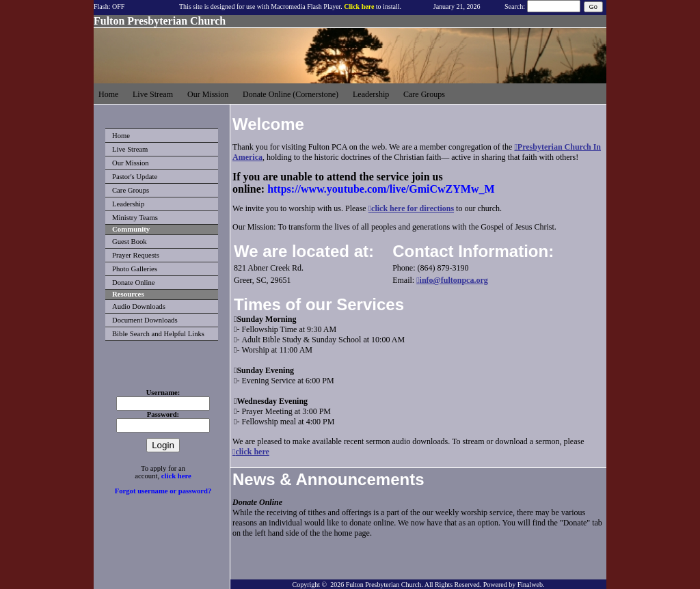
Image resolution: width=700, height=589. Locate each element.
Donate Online (133, 283)
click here (176, 476)
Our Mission (131, 163)
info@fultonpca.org (454, 280)
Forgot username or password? (163, 491)
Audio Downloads (139, 306)
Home (121, 136)
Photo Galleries (135, 269)
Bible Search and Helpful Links (158, 334)
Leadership (128, 204)
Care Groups (131, 190)
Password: (163, 414)
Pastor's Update (135, 177)
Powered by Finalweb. (514, 585)
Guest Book (130, 242)
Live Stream (130, 149)
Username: (163, 393)
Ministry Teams (135, 218)
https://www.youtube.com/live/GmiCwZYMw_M (381, 189)
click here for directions (413, 208)
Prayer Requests (136, 255)
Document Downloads (145, 320)
